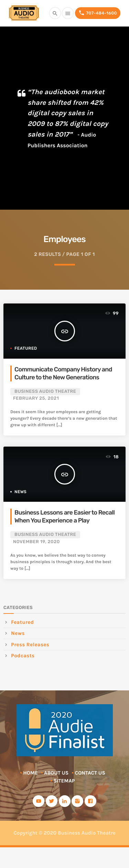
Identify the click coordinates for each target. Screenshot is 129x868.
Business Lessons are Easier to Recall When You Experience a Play (64, 517)
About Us (56, 773)
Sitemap (64, 781)
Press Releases (30, 645)
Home (30, 773)
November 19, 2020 (36, 542)
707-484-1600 (98, 13)
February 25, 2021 (36, 398)
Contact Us (90, 773)
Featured (26, 348)
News (20, 492)
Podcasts (23, 656)
